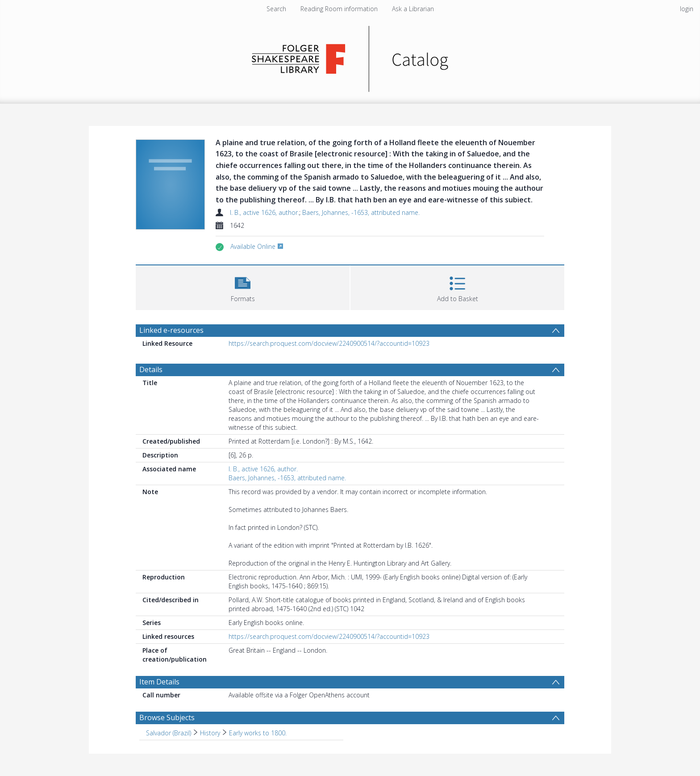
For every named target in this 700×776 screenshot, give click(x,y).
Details (151, 369)
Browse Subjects (167, 717)
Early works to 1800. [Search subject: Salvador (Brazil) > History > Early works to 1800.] (258, 733)
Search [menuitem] (276, 9)
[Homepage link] (350, 57)
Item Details (159, 682)
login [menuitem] (687, 9)
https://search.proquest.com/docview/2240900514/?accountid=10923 (329, 343)
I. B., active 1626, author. (265, 212)
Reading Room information (339, 9)
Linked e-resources (171, 330)
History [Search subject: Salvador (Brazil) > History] (210, 733)
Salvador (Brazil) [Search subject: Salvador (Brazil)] (169, 733)
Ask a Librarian (413, 9)
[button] (243, 287)
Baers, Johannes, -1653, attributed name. (361, 212)
